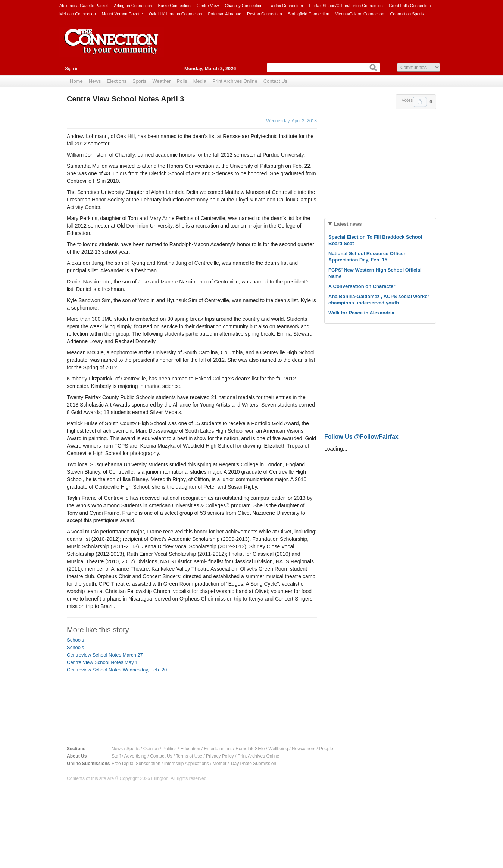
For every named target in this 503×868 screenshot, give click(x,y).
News (95, 81)
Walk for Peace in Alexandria (361, 313)
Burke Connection (174, 6)
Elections (117, 81)
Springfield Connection (309, 14)
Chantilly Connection (244, 6)
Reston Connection (265, 14)
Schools (75, 640)
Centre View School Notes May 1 (102, 662)
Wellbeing (278, 749)
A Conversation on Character (362, 286)
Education (190, 749)
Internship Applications (187, 764)
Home (76, 81)
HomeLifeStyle (250, 749)
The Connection (112, 47)
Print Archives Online (235, 81)
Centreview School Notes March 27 (105, 655)
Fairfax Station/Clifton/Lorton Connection (346, 6)
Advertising (135, 756)
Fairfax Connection (285, 6)
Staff (116, 756)
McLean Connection (78, 14)
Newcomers (304, 749)
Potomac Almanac (224, 14)
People (326, 749)
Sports (140, 81)
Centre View (208, 6)
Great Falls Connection (410, 6)
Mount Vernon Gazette (122, 14)
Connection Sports (407, 14)
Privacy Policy (220, 756)
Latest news (348, 224)
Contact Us (275, 81)
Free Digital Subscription (136, 764)
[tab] (380, 224)
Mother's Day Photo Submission (244, 764)
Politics (169, 749)
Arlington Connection (133, 6)
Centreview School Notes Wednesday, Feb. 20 (117, 670)
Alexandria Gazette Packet (84, 6)
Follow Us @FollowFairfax (361, 437)
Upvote (420, 102)
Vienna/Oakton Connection (360, 14)
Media (200, 81)
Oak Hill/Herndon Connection (175, 14)
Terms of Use (189, 756)
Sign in (72, 69)
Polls (182, 81)
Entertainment (218, 749)
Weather (162, 81)
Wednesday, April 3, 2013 (291, 121)
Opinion (151, 749)
